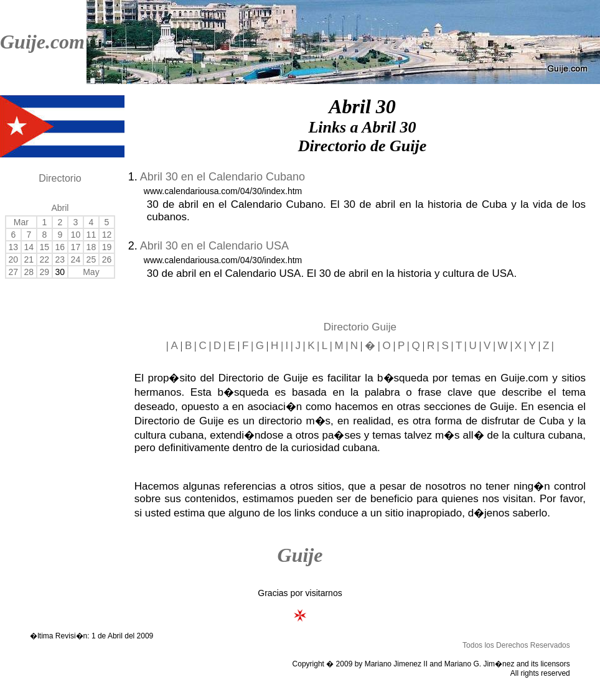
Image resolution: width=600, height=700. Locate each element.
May (91, 272)
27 (14, 272)
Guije (300, 555)
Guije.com (42, 42)
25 (91, 259)
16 (60, 247)
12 (107, 235)
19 (107, 247)
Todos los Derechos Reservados (516, 645)
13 (14, 247)
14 (29, 247)
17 (76, 247)
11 (91, 235)
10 (76, 235)
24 (76, 259)
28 (29, 272)
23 (60, 259)
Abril (60, 208)
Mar (21, 222)
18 (91, 247)
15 (45, 247)
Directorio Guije (360, 327)
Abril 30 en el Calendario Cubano (223, 177)
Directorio (60, 178)
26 (107, 259)
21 (29, 259)
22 (45, 259)
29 (45, 272)
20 (14, 259)
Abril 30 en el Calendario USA (214, 246)
